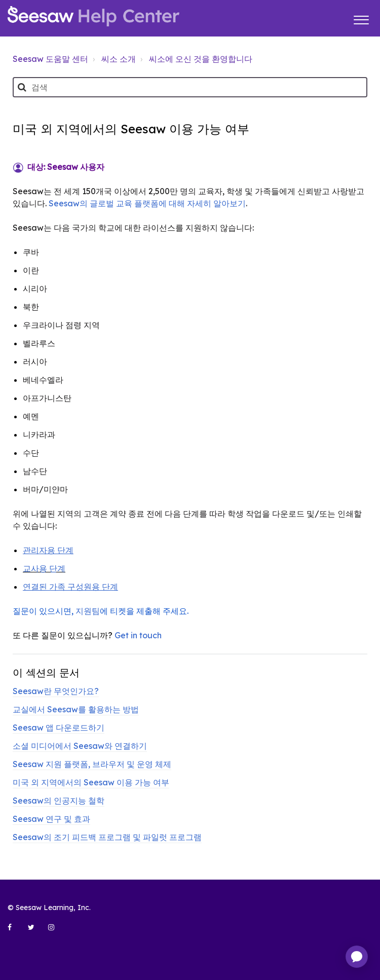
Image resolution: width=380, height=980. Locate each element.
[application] (357, 957)
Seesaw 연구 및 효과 (51, 819)
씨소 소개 (119, 59)
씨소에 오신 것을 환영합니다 (201, 59)
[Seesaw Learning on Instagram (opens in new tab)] (56, 931)
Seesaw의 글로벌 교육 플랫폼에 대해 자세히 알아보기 (147, 203)
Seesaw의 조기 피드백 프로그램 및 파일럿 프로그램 (107, 837)
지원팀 (88, 611)
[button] (361, 18)
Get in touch (138, 635)
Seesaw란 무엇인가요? (56, 691)
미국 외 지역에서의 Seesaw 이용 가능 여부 (91, 782)
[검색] (190, 87)
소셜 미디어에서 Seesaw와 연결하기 (80, 746)
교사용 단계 (44, 568)
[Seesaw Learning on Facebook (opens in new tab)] (15, 931)
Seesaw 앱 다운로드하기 (59, 728)
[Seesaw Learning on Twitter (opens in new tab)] (35, 931)
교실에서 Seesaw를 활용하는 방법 (76, 709)
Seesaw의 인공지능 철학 (59, 801)
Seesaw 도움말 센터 (50, 59)
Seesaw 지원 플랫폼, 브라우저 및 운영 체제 (92, 764)
